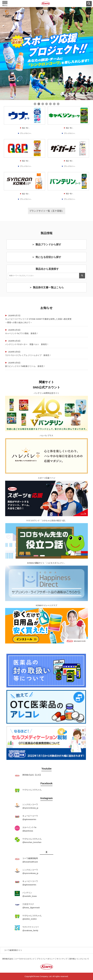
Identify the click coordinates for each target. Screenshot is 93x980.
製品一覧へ (26, 128)
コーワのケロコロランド (25, 959)
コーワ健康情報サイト (13, 950)
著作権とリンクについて (79, 959)
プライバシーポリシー (46, 959)
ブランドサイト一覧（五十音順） (47, 211)
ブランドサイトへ (25, 133)
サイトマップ (62, 959)
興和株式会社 (8, 959)
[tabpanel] (46, 54)
